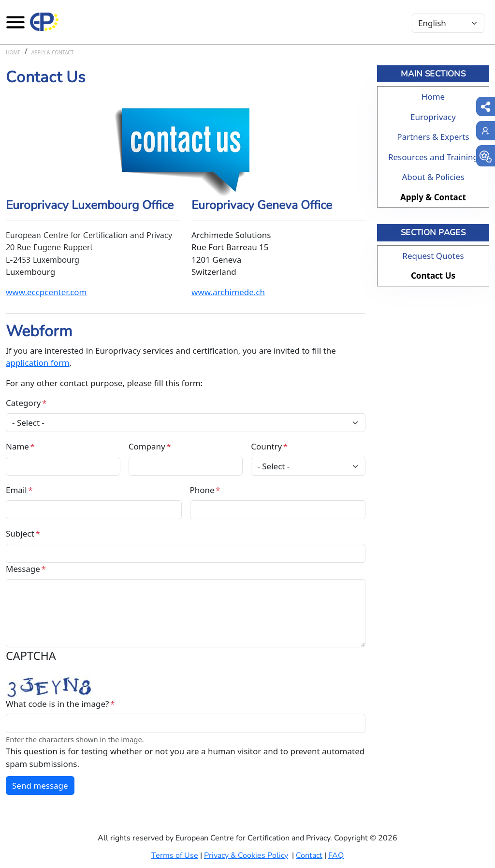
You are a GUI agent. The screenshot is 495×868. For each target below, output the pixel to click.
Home (13, 52)
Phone (202, 490)
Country (266, 446)
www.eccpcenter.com (46, 292)
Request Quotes (433, 256)
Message (23, 569)
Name (17, 446)
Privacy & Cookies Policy (246, 855)
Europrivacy (433, 117)
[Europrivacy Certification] (44, 22)
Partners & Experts (433, 137)
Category (23, 403)
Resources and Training (433, 157)
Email (16, 490)
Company (147, 446)
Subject (20, 533)
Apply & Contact (53, 52)
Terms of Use (175, 855)
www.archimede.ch (228, 292)
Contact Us (433, 276)
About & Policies (433, 177)
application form (38, 363)
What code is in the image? (57, 704)
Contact (309, 855)
